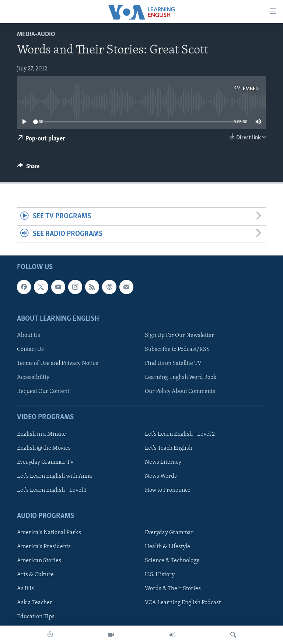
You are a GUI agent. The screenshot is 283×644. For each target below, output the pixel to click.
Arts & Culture (35, 575)
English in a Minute (41, 434)
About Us (29, 335)
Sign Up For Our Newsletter (179, 335)
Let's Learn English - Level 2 (180, 434)
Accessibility (33, 377)
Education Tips (36, 617)
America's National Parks (49, 533)
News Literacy (163, 462)
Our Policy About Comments (180, 391)
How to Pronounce (168, 490)
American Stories (39, 561)
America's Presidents (44, 547)
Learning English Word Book (181, 377)
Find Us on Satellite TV (173, 363)
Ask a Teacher (35, 603)
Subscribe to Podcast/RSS (177, 349)
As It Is (25, 589)
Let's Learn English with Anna (55, 476)
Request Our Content (43, 391)
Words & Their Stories (173, 589)
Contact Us (30, 349)
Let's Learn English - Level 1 (52, 490)
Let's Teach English (169, 448)
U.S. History (160, 575)
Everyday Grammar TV (46, 462)
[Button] (28, 168)
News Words (161, 476)
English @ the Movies (44, 448)
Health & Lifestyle (167, 547)
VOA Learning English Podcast (183, 603)
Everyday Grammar (169, 533)
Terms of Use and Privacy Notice (58, 363)
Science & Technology (172, 561)
